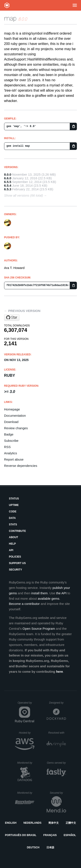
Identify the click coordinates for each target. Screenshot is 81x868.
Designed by (57, 703)
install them (40, 593)
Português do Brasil (21, 835)
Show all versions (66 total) (24, 195)
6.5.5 (8, 182)
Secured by (58, 793)
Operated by (26, 704)
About (13, 537)
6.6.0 (8, 178)
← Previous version (22, 311)
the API (61, 593)
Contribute (17, 531)
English (11, 823)
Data (12, 518)
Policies (15, 557)
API (11, 550)
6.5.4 (8, 185)
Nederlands (32, 823)
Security (15, 570)
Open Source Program (39, 629)
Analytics (11, 453)
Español (70, 835)
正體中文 (71, 823)
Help (12, 544)
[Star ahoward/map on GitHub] (12, 318)
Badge (9, 434)
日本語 (50, 847)
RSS (7, 447)
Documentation (15, 416)
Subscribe (11, 441)
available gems (49, 599)
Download (11, 422)
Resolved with (57, 733)
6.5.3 (8, 189)
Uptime (14, 505)
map (10, 18)
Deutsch (33, 847)
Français (50, 835)
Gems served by (56, 763)
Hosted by (27, 733)
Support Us (17, 563)
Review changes (16, 428)
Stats (13, 525)
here (60, 672)
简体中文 (54, 823)
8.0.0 (8, 174)
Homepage (12, 409)
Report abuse (14, 459)
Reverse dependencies (21, 466)
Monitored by (26, 763)
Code (13, 512)
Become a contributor (24, 604)
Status (14, 499)
